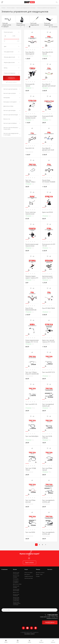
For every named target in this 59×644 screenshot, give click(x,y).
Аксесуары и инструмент (16, 582)
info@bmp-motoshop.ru (52, 618)
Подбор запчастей (29, 576)
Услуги (26, 569)
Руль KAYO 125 (30, 148)
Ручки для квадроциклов (48, 24)
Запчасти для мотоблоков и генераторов (16, 599)
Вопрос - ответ (39, 574)
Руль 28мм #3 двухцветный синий (48, 149)
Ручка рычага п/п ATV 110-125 (49, 245)
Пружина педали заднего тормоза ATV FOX (32, 278)
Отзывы (38, 576)
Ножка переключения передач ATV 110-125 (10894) (32, 342)
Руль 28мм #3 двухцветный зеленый (49, 85)
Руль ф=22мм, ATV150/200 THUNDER (49, 181)
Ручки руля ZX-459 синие (48, 117)
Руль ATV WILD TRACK (49, 308)
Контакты (50, 569)
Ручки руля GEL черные (30, 85)
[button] (27, 47)
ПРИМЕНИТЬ (12, 78)
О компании (5, 569)
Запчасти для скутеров (16, 576)
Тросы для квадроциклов (35, 24)
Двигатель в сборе (17, 584)
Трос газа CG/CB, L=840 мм (47, 437)
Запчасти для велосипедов (16, 590)
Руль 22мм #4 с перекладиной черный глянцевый (31, 54)
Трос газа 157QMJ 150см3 (31, 469)
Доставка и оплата (40, 573)
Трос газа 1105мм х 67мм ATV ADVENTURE (32, 373)
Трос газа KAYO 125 (31, 404)
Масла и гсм (16, 592)
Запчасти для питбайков (16, 595)
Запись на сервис (29, 573)
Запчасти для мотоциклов (16, 573)
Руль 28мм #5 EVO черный (48, 53)
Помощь (38, 569)
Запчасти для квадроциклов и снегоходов (17, 603)
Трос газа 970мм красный (30, 501)
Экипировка (16, 579)
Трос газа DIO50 (30, 532)
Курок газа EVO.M (47, 212)
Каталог (15, 569)
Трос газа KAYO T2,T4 (48, 372)
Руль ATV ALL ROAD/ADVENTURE (31, 309)
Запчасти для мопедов (16, 587)
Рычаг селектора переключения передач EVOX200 (31, 214)
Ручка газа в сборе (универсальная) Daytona (31, 118)
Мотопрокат (27, 574)
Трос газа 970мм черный (47, 469)
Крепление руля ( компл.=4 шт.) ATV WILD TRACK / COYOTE (49, 278)
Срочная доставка (29, 578)
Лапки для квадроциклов (21, 24)
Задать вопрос (29, 562)
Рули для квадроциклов (7, 24)
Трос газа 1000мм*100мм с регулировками (30, 182)
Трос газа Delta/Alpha (32, 436)
